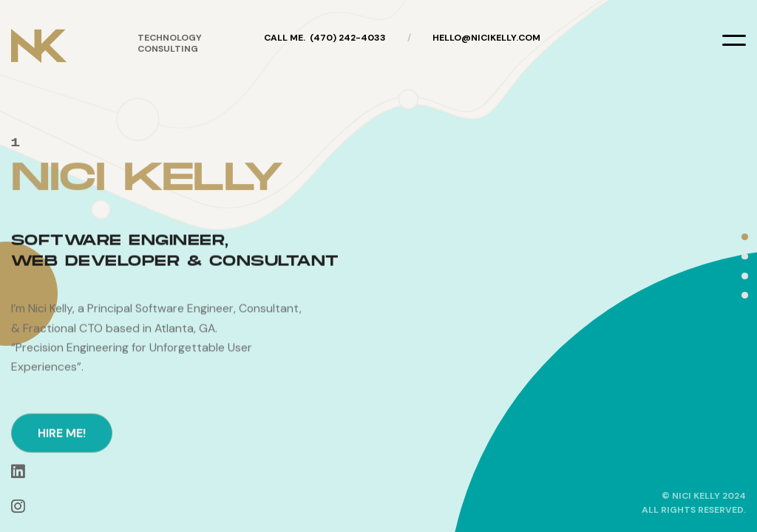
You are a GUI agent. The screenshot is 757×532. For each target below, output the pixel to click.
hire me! (62, 478)
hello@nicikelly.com (486, 38)
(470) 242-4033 (348, 38)
